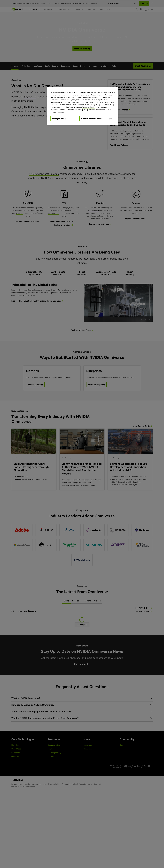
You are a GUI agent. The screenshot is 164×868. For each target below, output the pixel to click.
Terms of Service (89, 107)
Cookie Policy (109, 105)
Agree (110, 119)
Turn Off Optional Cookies (92, 119)
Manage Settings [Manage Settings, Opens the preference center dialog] (59, 119)
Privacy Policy (95, 105)
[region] (83, 106)
